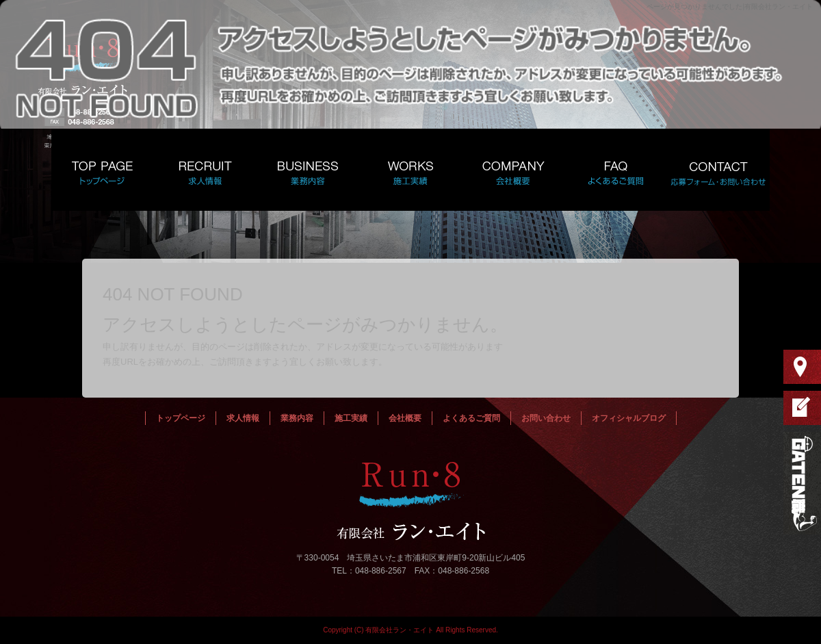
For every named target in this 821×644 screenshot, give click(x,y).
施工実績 (410, 170)
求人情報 (205, 170)
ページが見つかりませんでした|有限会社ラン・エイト (730, 7)
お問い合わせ (718, 170)
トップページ (103, 170)
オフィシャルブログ (629, 418)
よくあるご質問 (616, 170)
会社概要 (513, 170)
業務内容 (308, 170)
